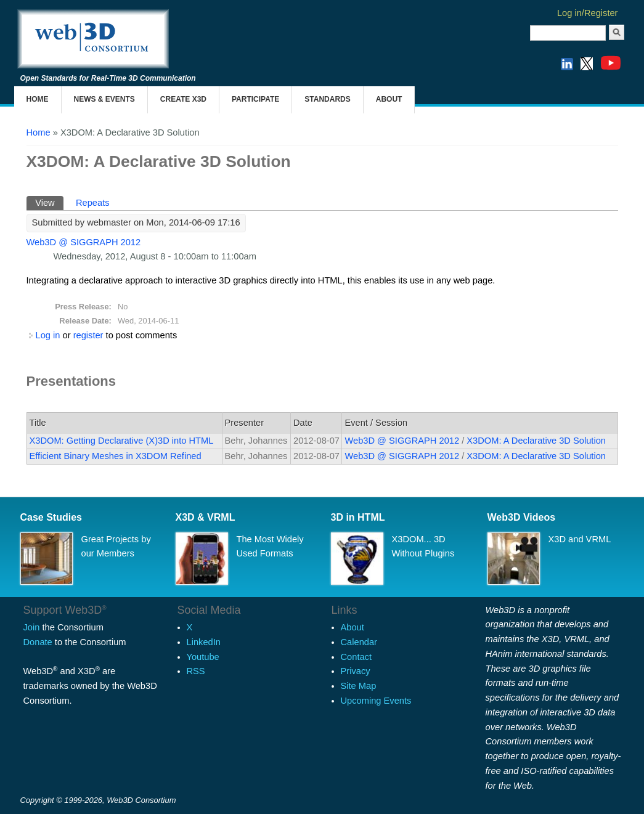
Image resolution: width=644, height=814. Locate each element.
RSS (196, 671)
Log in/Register (588, 13)
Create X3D (183, 99)
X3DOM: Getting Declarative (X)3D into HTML (122, 441)
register (88, 335)
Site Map (359, 686)
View (49, 202)
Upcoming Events (376, 701)
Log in (48, 335)
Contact (357, 657)
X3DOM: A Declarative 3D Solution (536, 441)
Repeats (93, 203)
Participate (255, 99)
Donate (38, 642)
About (389, 99)
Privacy (356, 671)
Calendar (359, 642)
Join (32, 627)
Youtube (203, 657)
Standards (327, 99)
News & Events (104, 99)
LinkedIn (204, 642)
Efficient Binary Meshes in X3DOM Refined (116, 456)
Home (38, 99)
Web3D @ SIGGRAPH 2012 (84, 242)
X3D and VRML (580, 539)
